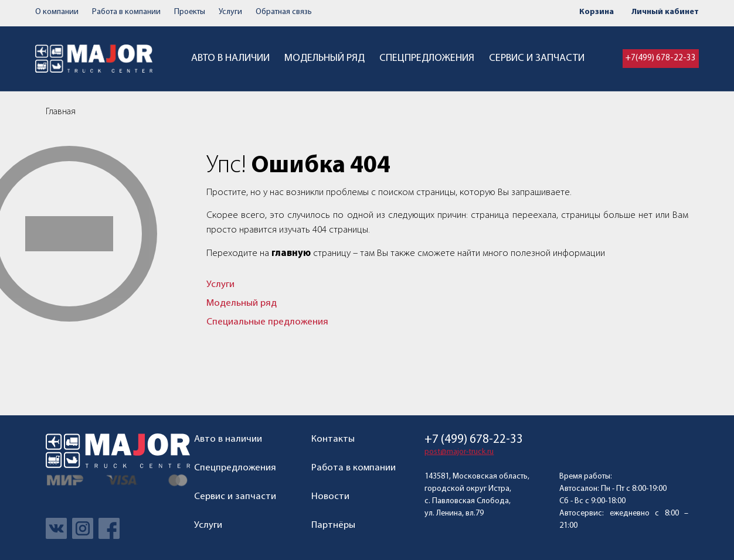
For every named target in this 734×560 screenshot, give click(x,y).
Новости (330, 496)
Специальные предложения (267, 322)
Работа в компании (126, 12)
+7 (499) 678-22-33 (474, 440)
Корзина (597, 12)
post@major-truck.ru (459, 452)
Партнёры (333, 525)
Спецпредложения (427, 58)
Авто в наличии (230, 58)
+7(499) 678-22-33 (661, 58)
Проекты (190, 12)
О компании (57, 12)
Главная (61, 112)
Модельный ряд (324, 58)
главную (291, 253)
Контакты (333, 439)
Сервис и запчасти (537, 58)
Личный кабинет (665, 12)
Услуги (230, 12)
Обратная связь (284, 12)
